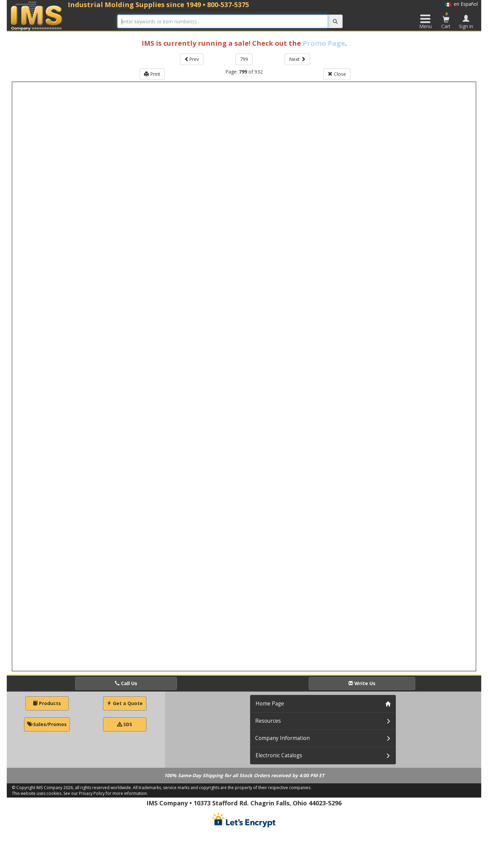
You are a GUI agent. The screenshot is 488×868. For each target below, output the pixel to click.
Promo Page (324, 43)
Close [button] (337, 74)
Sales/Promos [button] (47, 724)
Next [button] (297, 59)
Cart (446, 20)
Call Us (126, 683)
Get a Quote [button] (125, 703)
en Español (461, 4)
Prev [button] (192, 59)
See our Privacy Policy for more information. (106, 793)
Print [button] (152, 74)
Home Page (270, 704)
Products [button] (47, 703)
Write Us (362, 683)
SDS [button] (125, 724)
